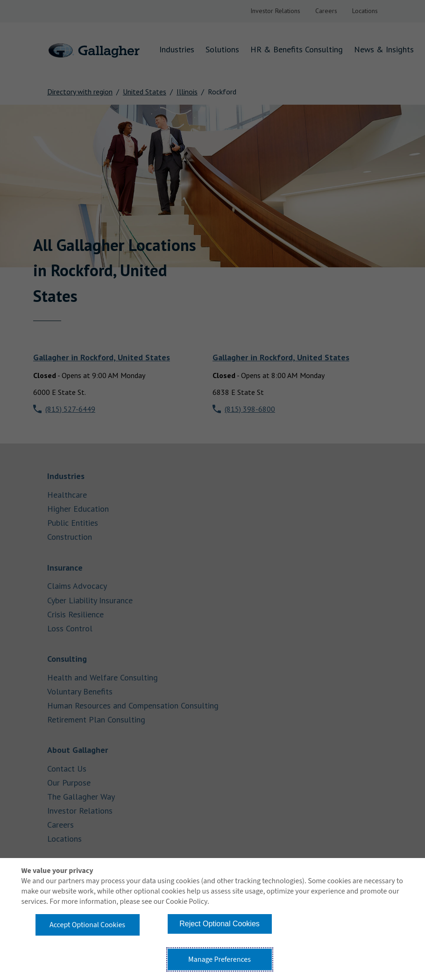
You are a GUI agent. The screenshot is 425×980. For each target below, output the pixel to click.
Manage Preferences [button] (220, 959)
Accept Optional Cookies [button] (87, 925)
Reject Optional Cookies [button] (220, 924)
